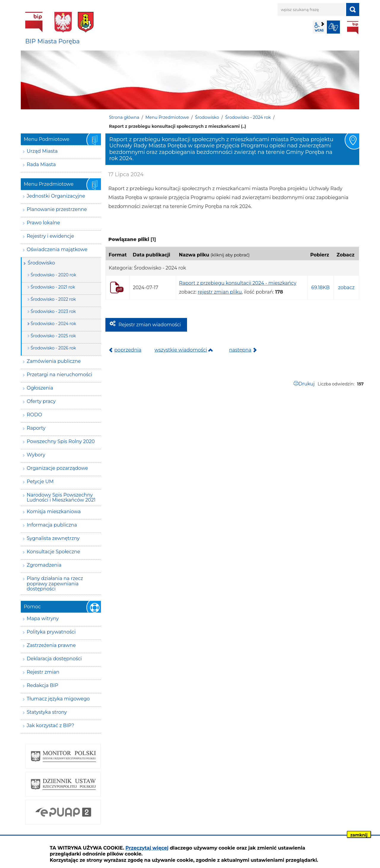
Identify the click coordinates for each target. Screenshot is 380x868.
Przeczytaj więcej (147, 848)
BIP (353, 28)
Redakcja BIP (42, 685)
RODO (34, 415)
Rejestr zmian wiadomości (150, 325)
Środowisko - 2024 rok (248, 117)
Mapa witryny (43, 619)
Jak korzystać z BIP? (50, 726)
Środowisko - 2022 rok (53, 299)
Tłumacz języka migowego (58, 699)
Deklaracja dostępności (54, 659)
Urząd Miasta (42, 151)
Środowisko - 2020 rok (53, 275)
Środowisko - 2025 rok (53, 336)
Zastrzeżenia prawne (51, 645)
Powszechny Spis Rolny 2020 (61, 441)
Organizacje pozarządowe (57, 468)
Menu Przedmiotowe (167, 117)
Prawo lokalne (43, 223)
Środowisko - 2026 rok (53, 348)
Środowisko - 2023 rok (53, 311)
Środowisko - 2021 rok (53, 287)
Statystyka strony (47, 712)
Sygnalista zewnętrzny (53, 538)
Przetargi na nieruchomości (60, 375)
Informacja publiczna (52, 525)
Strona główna (124, 117)
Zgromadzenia (44, 565)
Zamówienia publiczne (54, 361)
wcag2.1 (319, 27)
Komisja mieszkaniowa (54, 512)
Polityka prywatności (51, 632)
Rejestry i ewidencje (50, 236)
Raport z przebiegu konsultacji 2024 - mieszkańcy (238, 283)
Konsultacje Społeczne (53, 552)
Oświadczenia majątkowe (57, 249)
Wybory (36, 455)
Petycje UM (40, 482)
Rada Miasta (41, 164)
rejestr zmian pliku (220, 292)
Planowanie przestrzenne (57, 209)
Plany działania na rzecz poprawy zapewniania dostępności (55, 584)
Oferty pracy (41, 401)
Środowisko (207, 117)
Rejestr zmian (43, 672)
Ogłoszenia (40, 388)
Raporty (36, 428)
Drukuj (307, 384)
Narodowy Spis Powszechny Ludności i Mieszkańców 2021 (61, 498)
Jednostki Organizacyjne (56, 196)
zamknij (359, 835)
